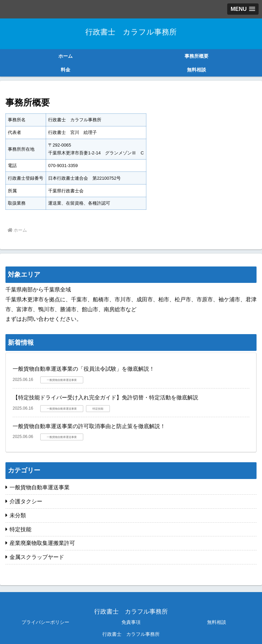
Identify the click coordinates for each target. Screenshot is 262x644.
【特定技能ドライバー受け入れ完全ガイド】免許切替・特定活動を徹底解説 (105, 398)
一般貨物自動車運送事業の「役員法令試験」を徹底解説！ (84, 369)
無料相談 (217, 622)
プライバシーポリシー (45, 622)
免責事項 (131, 622)
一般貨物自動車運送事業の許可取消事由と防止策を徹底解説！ (89, 426)
